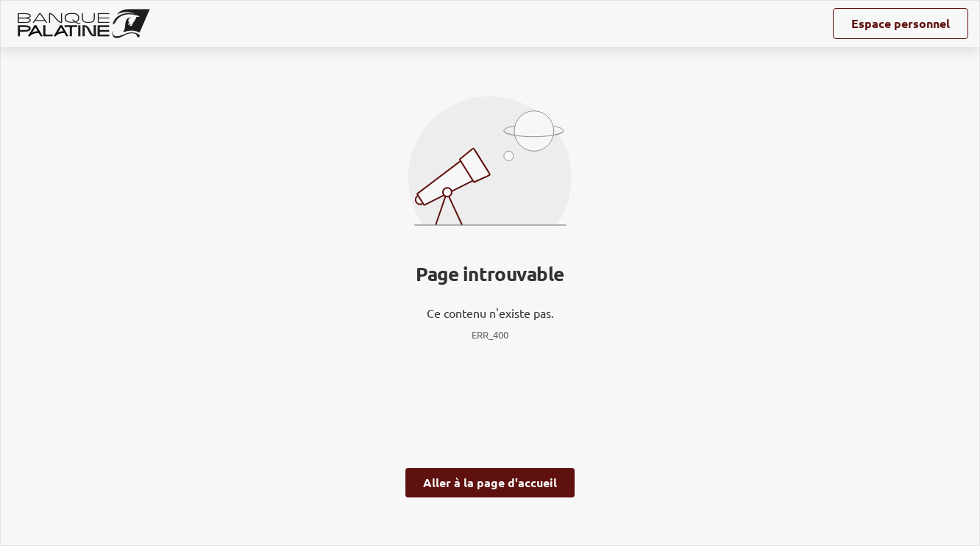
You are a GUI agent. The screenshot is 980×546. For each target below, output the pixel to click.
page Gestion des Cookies (417, 426)
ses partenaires (491, 179)
